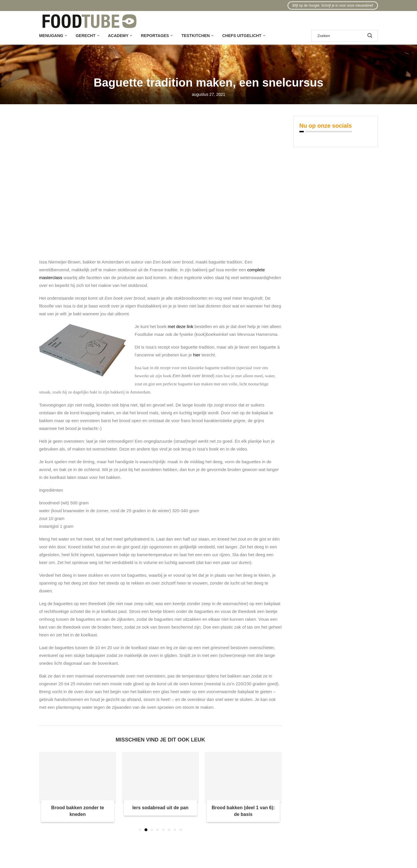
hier (197, 355)
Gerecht (85, 36)
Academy (118, 36)
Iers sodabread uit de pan (160, 808)
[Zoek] (345, 36)
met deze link (180, 326)
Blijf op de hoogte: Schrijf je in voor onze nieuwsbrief (333, 6)
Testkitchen (195, 36)
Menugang (51, 36)
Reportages (155, 36)
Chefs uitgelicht (242, 36)
